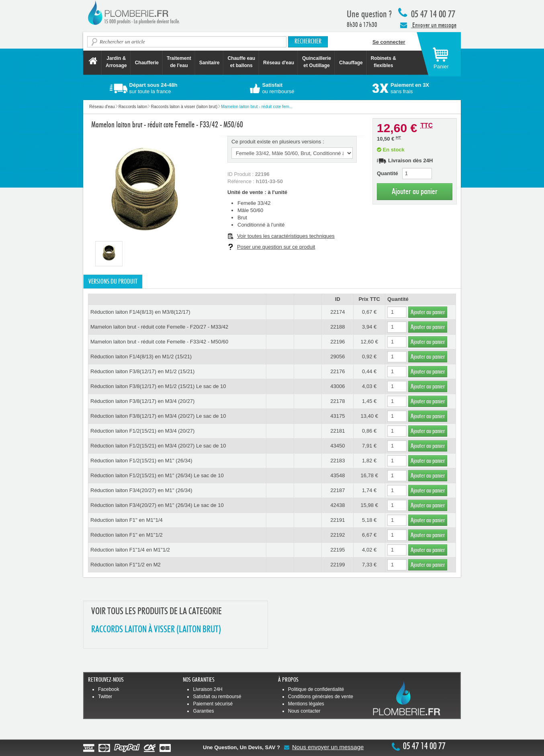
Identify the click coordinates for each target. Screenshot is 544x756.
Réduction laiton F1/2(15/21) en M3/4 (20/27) (142, 431)
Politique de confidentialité (316, 689)
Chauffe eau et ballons (241, 62)
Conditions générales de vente (321, 697)
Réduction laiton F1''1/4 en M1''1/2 (130, 550)
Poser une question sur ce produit (276, 247)
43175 (337, 416)
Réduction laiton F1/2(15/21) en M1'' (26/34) (141, 461)
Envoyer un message (428, 25)
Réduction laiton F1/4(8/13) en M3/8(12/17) (140, 312)
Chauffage (351, 63)
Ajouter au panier (415, 191)
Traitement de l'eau (179, 62)
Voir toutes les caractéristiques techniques (286, 236)
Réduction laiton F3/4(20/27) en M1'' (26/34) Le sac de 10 (157, 505)
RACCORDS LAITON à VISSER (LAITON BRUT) (156, 630)
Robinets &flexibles (383, 62)
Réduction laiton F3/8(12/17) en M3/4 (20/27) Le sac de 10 (158, 416)
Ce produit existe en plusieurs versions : (278, 142)
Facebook (109, 689)
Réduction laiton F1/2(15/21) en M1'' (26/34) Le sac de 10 (157, 475)
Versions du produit (113, 282)
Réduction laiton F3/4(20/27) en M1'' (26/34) (141, 490)
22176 (337, 371)
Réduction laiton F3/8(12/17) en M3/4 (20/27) (142, 401)
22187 (337, 490)
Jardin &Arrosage (116, 62)
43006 (337, 386)
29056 (337, 357)
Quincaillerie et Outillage (317, 62)
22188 (337, 327)
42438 (337, 505)
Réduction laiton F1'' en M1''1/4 (127, 520)
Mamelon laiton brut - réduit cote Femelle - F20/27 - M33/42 (159, 327)
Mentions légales (306, 704)
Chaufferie (147, 63)
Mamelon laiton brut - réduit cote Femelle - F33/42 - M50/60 (159, 342)
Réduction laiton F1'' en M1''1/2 (127, 535)
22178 (337, 401)
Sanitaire (210, 63)
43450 (337, 446)
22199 (337, 565)
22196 (337, 342)
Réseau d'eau (279, 63)
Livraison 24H (208, 689)
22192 (337, 535)
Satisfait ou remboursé (217, 697)
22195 (337, 550)
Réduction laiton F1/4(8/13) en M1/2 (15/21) (141, 357)
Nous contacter (304, 711)
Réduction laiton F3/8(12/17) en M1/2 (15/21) (142, 371)
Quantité (388, 173)
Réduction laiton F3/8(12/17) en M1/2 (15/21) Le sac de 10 (158, 386)
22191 (337, 520)
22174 (337, 312)
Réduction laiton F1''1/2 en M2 (126, 565)
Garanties (203, 711)
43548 (337, 475)
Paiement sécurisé (213, 704)
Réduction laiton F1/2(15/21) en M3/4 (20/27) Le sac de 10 (158, 446)
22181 (337, 431)
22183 (337, 461)
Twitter (105, 697)
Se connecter (389, 42)
